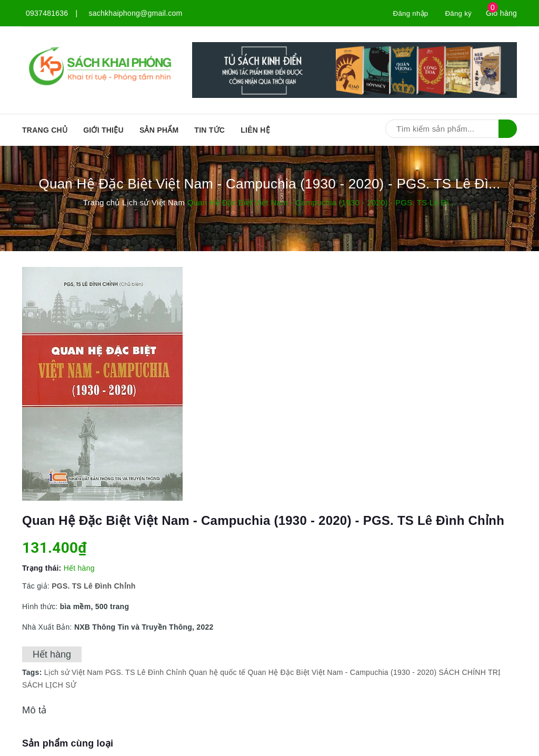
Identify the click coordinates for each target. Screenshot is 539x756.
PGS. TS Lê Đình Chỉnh (146, 672)
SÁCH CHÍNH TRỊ (470, 672)
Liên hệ (255, 130)
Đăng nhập (408, 13)
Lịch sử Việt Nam (74, 672)
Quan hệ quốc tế (217, 672)
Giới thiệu (103, 130)
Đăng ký (458, 13)
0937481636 (47, 13)
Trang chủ (45, 130)
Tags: (33, 672)
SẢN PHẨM (159, 130)
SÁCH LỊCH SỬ (49, 685)
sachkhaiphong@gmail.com (136, 13)
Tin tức (209, 130)
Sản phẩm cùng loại (68, 743)
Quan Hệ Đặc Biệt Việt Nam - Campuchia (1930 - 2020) (342, 672)
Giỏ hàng (501, 13)
